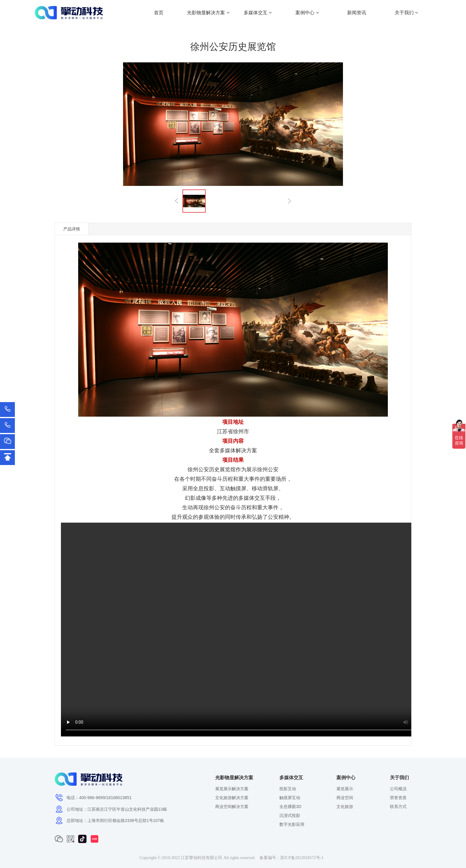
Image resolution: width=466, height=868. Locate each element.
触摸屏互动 (290, 798)
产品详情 (72, 229)
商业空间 (345, 798)
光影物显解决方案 (208, 13)
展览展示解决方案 (232, 789)
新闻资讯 (357, 13)
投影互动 (288, 789)
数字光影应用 (292, 824)
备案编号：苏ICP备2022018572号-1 (291, 858)
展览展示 (345, 789)
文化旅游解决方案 (232, 798)
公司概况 (398, 789)
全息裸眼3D (290, 807)
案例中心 (307, 13)
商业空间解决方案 (232, 807)
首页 (159, 13)
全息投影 (204, 488)
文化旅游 (345, 807)
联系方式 (398, 807)
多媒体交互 (258, 13)
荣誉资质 (398, 798)
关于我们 (406, 13)
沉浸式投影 (290, 815)
